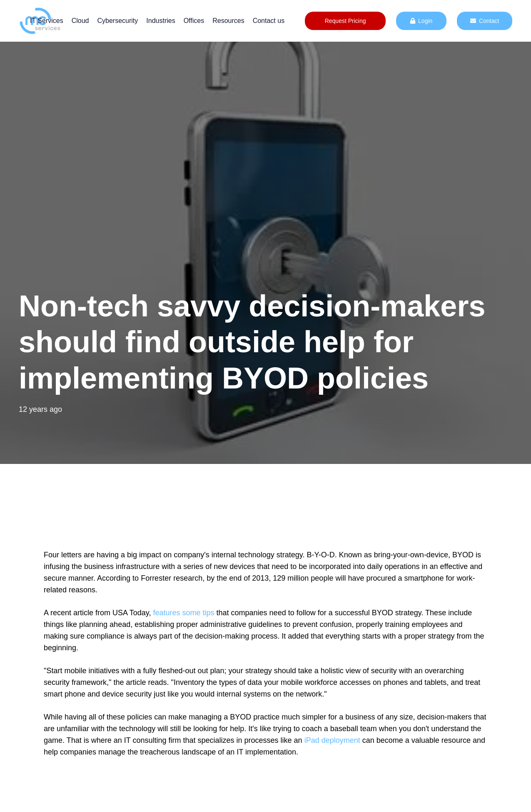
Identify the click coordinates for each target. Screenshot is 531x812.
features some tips (183, 613)
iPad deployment (332, 740)
